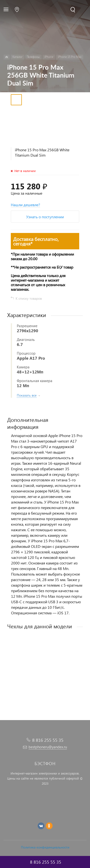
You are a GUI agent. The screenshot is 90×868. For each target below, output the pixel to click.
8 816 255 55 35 (48, 740)
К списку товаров (29, 298)
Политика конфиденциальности (45, 847)
